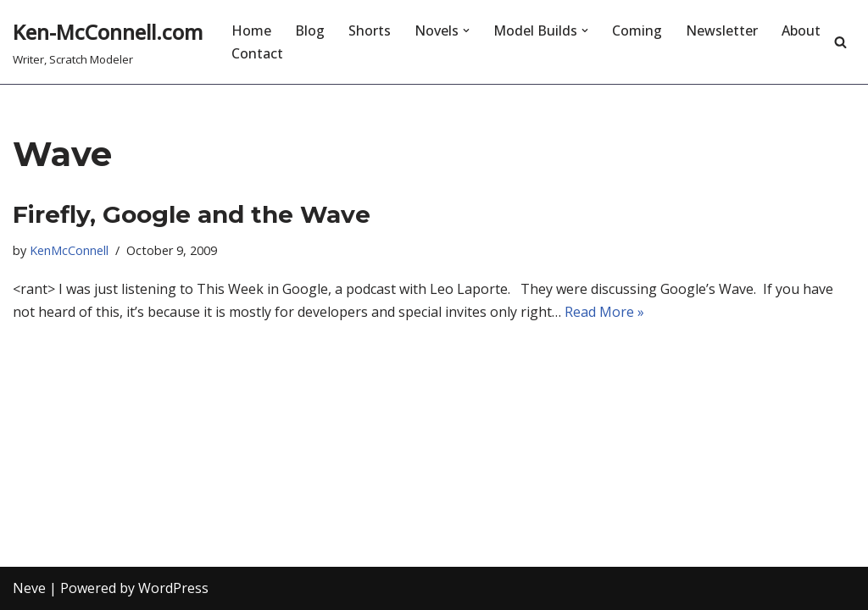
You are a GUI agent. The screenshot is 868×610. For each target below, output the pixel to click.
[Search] (840, 42)
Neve (29, 588)
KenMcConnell (69, 250)
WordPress (173, 588)
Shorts (370, 30)
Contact (257, 53)
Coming (637, 30)
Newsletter (722, 30)
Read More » (604, 312)
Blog (310, 30)
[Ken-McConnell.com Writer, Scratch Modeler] (108, 42)
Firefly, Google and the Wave (192, 214)
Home (251, 30)
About (801, 30)
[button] (466, 30)
